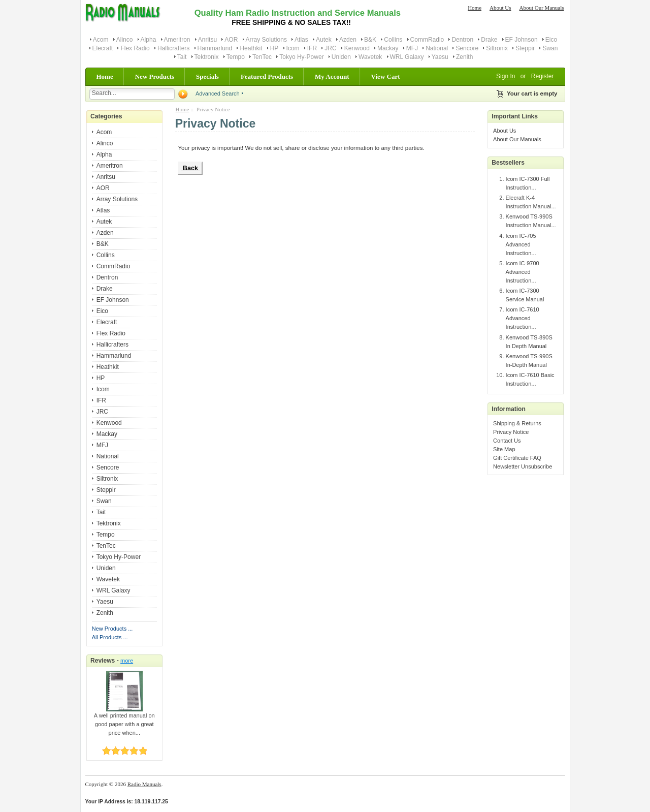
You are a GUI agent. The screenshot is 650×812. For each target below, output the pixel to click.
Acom (101, 40)
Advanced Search (218, 93)
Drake (489, 40)
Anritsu (207, 40)
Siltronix (497, 48)
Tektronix (207, 57)
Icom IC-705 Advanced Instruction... (521, 244)
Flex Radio (135, 48)
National (437, 48)
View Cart (386, 76)
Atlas (301, 40)
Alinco (125, 40)
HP (274, 48)
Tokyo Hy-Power (301, 57)
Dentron (462, 40)
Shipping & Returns (517, 423)
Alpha (149, 40)
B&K (370, 40)
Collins (393, 40)
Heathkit (251, 48)
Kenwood (357, 48)
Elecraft (103, 48)
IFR (312, 48)
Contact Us (507, 441)
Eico (551, 40)
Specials (207, 76)
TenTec (262, 57)
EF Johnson (522, 40)
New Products (155, 76)
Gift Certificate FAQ (517, 458)
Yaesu (440, 57)
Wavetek (370, 57)
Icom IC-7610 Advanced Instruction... (523, 318)
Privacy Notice (511, 432)
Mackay (388, 48)
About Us (500, 8)
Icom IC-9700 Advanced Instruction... (523, 272)
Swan (550, 48)
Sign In (506, 76)
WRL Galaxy (407, 57)
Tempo (236, 57)
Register (543, 76)
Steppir (525, 48)
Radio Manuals (144, 784)
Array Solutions (266, 40)
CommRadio (427, 40)
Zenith (464, 57)
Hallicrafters (173, 48)
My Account (332, 76)
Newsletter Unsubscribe (523, 466)
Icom (293, 48)
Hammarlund (215, 48)
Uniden (341, 57)
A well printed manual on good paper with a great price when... (124, 721)
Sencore (467, 48)
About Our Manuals (542, 8)
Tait (182, 57)
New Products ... (112, 629)
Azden (348, 40)
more (127, 661)
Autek (324, 40)
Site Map (504, 449)
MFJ (412, 48)
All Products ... (110, 637)
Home (475, 8)
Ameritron (177, 40)
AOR (231, 40)
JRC (330, 48)
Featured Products (267, 76)
